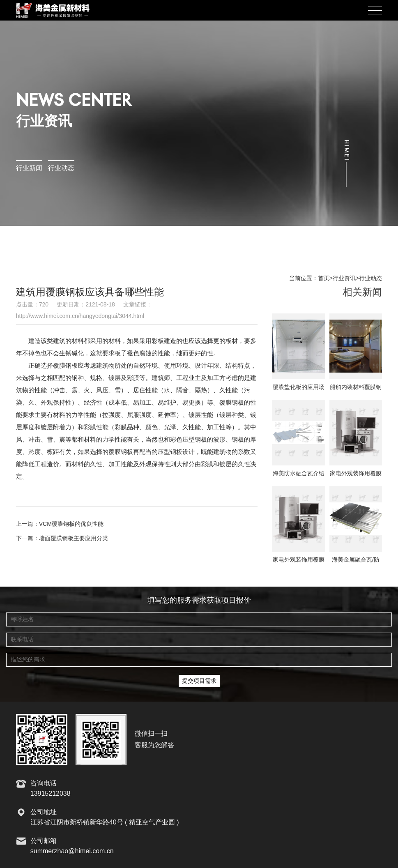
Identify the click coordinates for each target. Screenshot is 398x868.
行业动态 (61, 168)
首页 (324, 279)
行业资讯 (344, 279)
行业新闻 (29, 168)
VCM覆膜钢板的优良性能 (71, 524)
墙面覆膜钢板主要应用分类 (74, 539)
